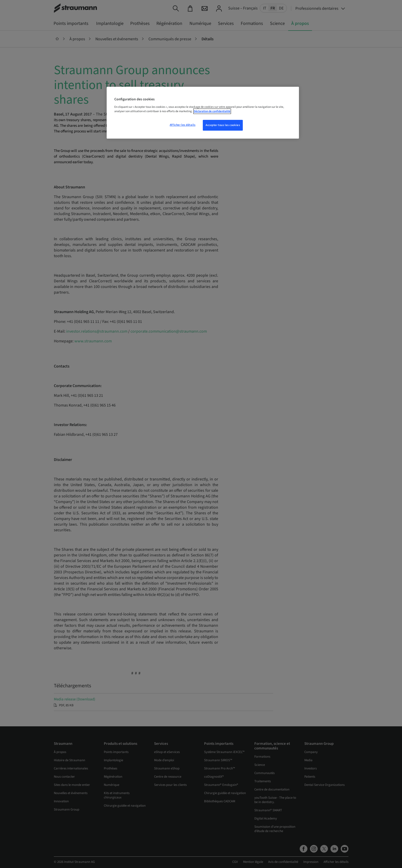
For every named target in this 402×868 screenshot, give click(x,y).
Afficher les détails (183, 125)
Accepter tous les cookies (223, 125)
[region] (203, 113)
